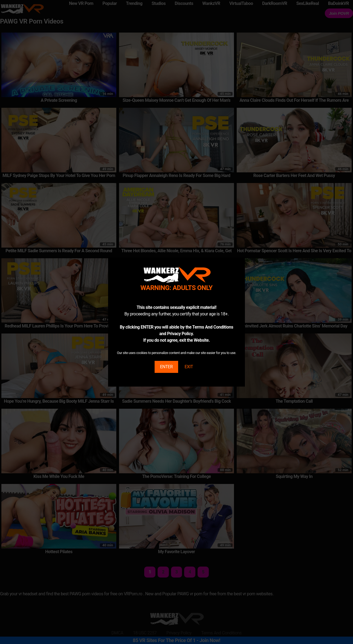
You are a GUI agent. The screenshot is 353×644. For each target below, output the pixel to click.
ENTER (166, 367)
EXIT (189, 367)
